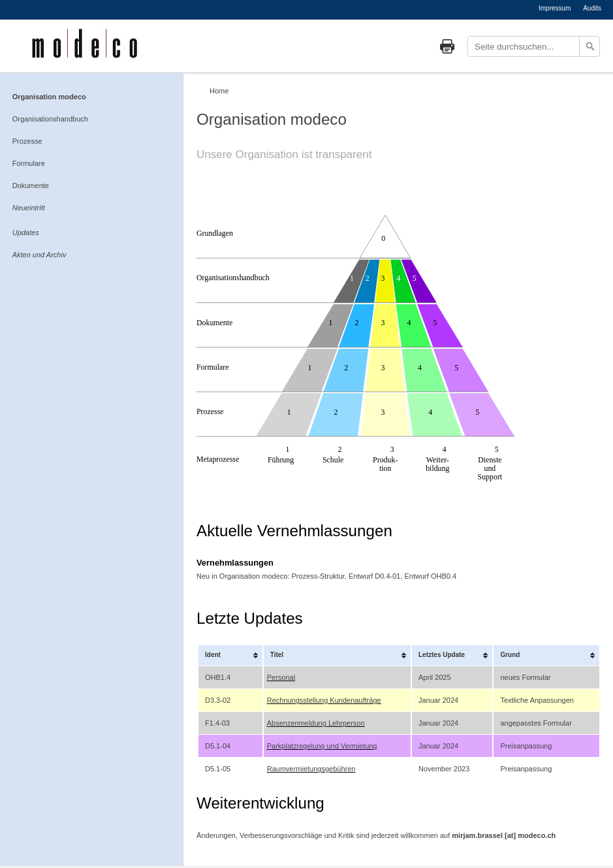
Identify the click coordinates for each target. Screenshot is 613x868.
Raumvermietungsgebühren (311, 769)
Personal (281, 677)
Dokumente (31, 185)
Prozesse (27, 141)
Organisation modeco (49, 97)
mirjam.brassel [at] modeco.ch (504, 835)
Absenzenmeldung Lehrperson (316, 723)
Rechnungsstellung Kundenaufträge (324, 700)
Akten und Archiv (39, 255)
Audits (592, 8)
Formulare (29, 163)
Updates (26, 233)
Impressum (555, 8)
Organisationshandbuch (50, 119)
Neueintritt (29, 208)
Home (219, 91)
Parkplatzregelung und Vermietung (322, 746)
